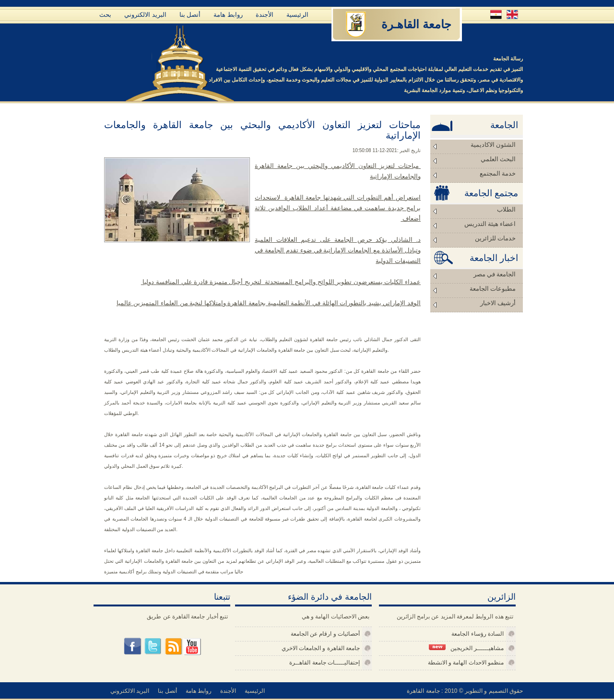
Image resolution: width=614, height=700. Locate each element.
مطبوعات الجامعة (493, 289)
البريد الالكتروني (145, 15)
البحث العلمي (498, 159)
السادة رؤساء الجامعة (478, 634)
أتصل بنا (190, 15)
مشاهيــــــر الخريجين (466, 648)
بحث (105, 15)
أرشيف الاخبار (498, 303)
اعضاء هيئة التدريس (490, 224)
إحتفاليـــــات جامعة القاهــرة (325, 663)
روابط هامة (228, 15)
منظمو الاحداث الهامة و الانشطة (466, 663)
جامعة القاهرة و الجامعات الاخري (321, 648)
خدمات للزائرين (495, 238)
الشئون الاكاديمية (493, 145)
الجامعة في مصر (495, 274)
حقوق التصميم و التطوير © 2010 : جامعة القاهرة (465, 691)
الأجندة (265, 15)
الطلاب (506, 209)
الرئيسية (297, 15)
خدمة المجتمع (498, 173)
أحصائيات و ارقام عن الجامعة (325, 634)
